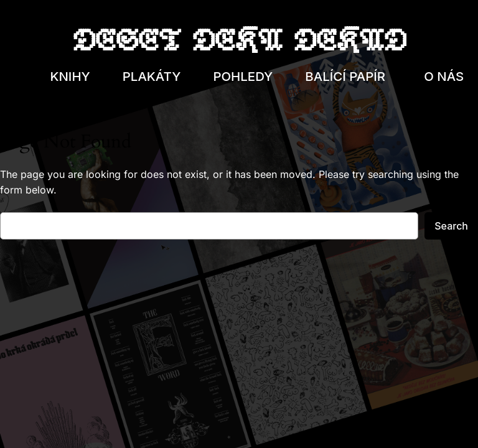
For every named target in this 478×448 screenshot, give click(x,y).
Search (451, 226)
